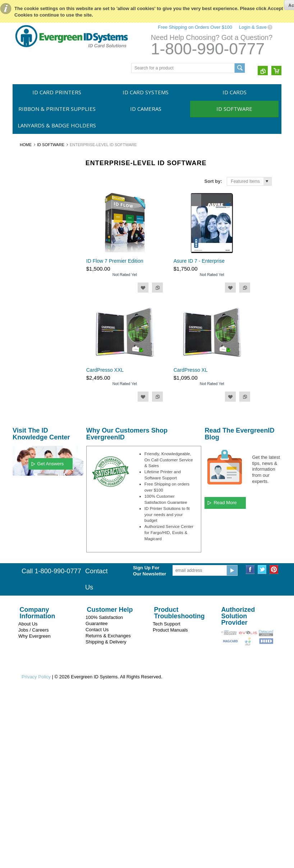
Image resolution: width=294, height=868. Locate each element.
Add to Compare (157, 288)
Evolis (22, 445)
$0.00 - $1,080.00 (33, 529)
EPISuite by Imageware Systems (39, 340)
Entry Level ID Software (39, 258)
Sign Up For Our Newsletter (150, 739)
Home (26, 145)
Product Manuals (170, 798)
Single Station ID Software (42, 270)
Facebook (250, 738)
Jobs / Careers (34, 798)
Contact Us (97, 798)
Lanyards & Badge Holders (57, 125)
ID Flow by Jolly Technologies (32, 304)
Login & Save (253, 27)
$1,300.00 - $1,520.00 (38, 554)
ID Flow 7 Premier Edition (115, 261)
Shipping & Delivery (106, 810)
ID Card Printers (57, 92)
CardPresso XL (191, 370)
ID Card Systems (146, 92)
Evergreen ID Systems (38, 421)
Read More (225, 671)
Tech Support (167, 792)
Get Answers (51, 632)
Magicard (25, 433)
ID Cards (235, 92)
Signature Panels (33, 367)
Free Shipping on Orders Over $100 (195, 27)
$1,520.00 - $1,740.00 (38, 566)
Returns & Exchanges (108, 804)
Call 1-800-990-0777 (51, 740)
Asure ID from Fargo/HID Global (40, 322)
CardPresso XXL (105, 370)
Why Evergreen (35, 804)
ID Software (234, 109)
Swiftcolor (26, 457)
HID (20, 470)
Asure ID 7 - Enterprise (199, 261)
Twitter (262, 738)
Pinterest (274, 738)
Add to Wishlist (143, 288)
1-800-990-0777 (208, 49)
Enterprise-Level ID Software (35, 285)
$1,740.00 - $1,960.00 (38, 578)
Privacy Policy (36, 845)
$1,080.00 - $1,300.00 (38, 542)
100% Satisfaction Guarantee (104, 789)
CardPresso (28, 355)
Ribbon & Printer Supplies (57, 109)
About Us (28, 792)
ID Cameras (146, 109)
